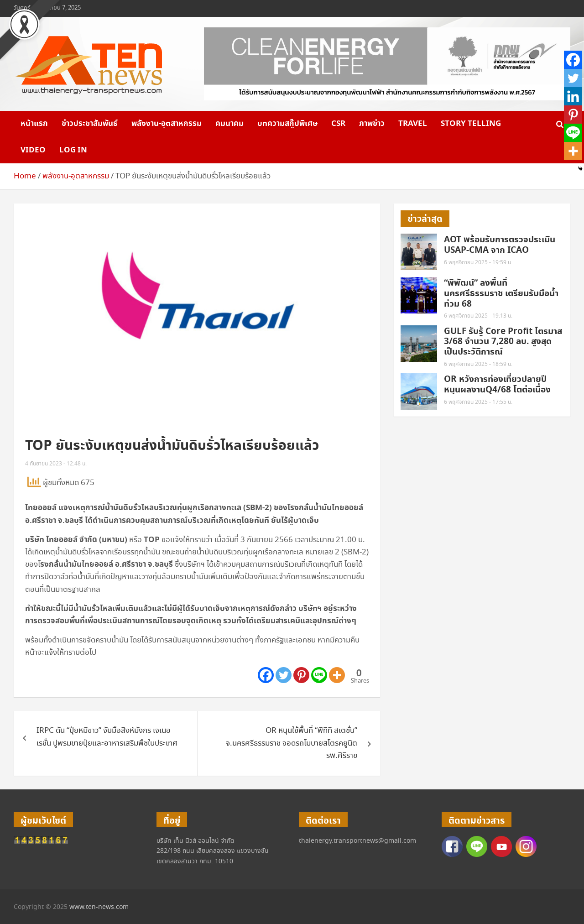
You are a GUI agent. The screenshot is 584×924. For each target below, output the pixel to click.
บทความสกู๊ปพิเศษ (287, 124)
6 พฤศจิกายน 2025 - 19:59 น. (478, 263)
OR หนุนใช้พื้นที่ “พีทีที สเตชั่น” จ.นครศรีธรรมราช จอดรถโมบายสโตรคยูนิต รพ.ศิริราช (292, 743)
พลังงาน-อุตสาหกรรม (167, 124)
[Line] (319, 675)
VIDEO (33, 150)
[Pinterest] (301, 675)
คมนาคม (229, 124)
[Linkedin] (573, 96)
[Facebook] (266, 675)
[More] (337, 675)
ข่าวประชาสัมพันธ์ (90, 124)
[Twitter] (284, 675)
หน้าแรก (34, 124)
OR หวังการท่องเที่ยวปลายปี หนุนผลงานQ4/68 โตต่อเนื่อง (498, 385)
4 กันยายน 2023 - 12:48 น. (56, 464)
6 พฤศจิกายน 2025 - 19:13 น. (478, 316)
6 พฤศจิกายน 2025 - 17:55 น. (478, 402)
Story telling (471, 124)
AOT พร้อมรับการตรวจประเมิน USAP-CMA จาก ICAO (500, 245)
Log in (73, 150)
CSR (338, 124)
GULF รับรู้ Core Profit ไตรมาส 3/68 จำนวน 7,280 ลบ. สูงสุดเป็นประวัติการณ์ (503, 342)
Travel (413, 124)
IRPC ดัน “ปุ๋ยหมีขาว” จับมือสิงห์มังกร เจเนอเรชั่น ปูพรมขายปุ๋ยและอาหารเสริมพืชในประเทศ (107, 737)
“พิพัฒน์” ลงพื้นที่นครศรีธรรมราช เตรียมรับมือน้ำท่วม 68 (501, 294)
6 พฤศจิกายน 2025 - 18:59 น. (478, 364)
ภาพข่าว (372, 124)
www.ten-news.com (99, 907)
